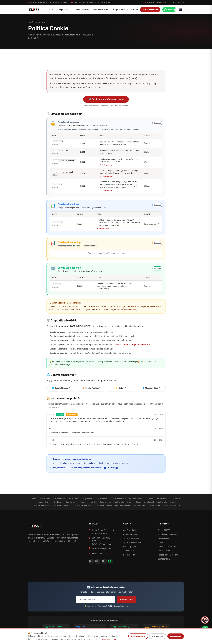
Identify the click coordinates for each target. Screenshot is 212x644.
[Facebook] (91, 561)
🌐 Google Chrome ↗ (61, 388)
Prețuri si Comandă (101, 10)
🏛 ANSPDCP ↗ (111, 467)
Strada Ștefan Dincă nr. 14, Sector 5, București (49, 2)
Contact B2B (92, 502)
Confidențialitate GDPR (168, 546)
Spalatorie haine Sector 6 (84, 505)
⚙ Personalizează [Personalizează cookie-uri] (138, 638)
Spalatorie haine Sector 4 (41, 505)
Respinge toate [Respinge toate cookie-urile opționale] (158, 638)
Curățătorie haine (88, 498)
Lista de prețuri (130, 546)
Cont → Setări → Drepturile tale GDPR (132, 344)
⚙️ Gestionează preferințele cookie (106, 99)
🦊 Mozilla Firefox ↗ (91, 388)
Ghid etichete (70, 502)
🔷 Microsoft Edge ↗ (151, 388)
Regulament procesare (167, 534)
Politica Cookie (154, 505)
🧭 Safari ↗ (121, 388)
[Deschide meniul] (181, 10)
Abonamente (175, 498)
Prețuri (150, 498)
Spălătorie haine (103, 498)
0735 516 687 (179, 2)
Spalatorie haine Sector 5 (63, 505)
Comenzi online (105, 502)
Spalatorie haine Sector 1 (124, 502)
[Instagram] (98, 561)
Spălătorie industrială (137, 498)
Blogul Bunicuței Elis (123, 505)
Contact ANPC (164, 559)
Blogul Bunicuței (120, 10)
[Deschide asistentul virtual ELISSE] (205, 620)
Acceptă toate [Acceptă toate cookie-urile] (176, 638)
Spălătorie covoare (119, 498)
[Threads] (104, 561)
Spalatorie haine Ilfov (104, 505)
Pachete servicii (162, 498)
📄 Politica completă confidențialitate (84, 467)
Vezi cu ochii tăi (59, 498)
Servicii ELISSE (73, 498)
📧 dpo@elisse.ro (58, 467)
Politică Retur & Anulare (171, 505)
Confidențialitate (139, 505)
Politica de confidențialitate (118, 606)
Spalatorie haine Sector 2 (145, 502)
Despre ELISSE (64, 10)
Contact (135, 10)
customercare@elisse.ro (157, 2)
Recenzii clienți (129, 554)
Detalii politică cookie (108, 641)
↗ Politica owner (106, 165)
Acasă (52, 10)
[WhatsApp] (169, 10)
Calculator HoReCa (43, 502)
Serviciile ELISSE (82, 10)
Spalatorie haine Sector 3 (167, 502)
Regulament (58, 502)
